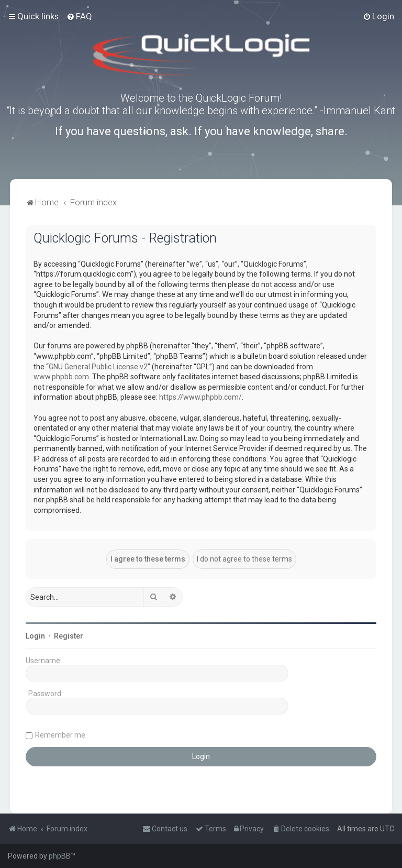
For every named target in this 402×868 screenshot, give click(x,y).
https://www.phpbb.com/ (200, 397)
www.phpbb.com (61, 377)
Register (69, 636)
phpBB (60, 856)
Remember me (60, 735)
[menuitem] (79, 16)
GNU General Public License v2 (98, 367)
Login (35, 636)
